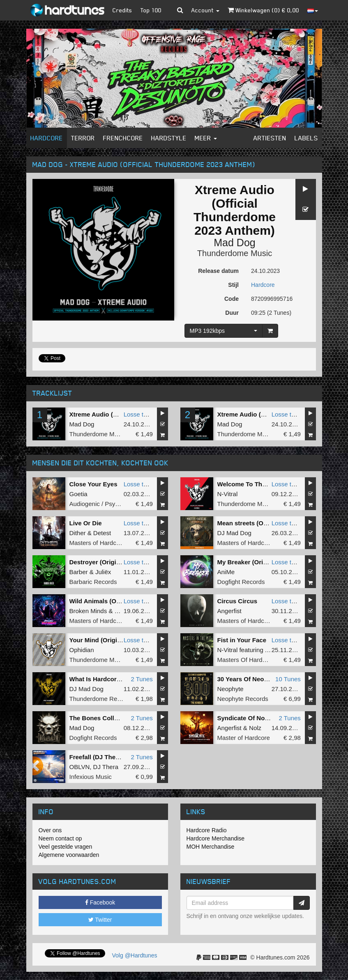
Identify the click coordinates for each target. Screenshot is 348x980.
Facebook (100, 902)
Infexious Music (91, 777)
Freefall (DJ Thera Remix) (107, 757)
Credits (122, 10)
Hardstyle (169, 138)
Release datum (218, 271)
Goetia (78, 494)
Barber (79, 572)
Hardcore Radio (207, 830)
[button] (180, 10)
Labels (306, 138)
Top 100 (151, 10)
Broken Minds (88, 611)
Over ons (50, 830)
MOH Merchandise (211, 847)
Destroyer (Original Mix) (104, 562)
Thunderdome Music (235, 253)
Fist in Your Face (242, 640)
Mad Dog (234, 243)
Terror (83, 138)
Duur (232, 313)
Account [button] (205, 10)
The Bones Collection (101, 718)
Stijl (233, 285)
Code (232, 299)
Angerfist (229, 611)
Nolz (255, 728)
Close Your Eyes (93, 484)
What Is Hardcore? (97, 679)
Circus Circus (237, 601)
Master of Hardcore (244, 738)
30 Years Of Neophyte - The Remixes (271, 679)
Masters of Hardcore (97, 543)
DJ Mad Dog (234, 533)
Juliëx (103, 572)
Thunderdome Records (101, 699)
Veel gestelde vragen (66, 847)
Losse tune (139, 414)
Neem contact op (60, 838)
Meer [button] (206, 138)
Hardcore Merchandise (216, 838)
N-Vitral (228, 494)
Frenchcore (123, 138)
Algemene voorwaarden (69, 855)
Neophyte (230, 689)
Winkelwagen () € (263, 10)
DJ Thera (106, 767)
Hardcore (47, 138)
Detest (102, 533)
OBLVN (80, 767)
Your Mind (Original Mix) (105, 640)
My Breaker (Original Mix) (255, 562)
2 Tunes (142, 679)
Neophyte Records (243, 699)
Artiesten (270, 138)
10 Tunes (288, 679)
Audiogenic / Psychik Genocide (112, 504)
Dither (78, 533)
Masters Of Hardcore (246, 660)
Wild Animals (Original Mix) (109, 601)
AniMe (226, 572)
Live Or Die (86, 523)
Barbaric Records (93, 582)
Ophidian (82, 650)
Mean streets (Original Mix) (257, 523)
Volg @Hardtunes (135, 955)
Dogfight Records (241, 582)
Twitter (100, 920)
